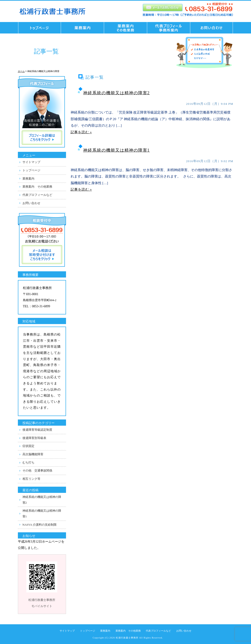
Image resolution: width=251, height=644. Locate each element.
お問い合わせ (213, 28)
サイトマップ (31, 162)
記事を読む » (81, 132)
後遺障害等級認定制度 (37, 430)
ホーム (21, 71)
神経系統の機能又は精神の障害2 (117, 93)
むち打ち (28, 462)
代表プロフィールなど (37, 195)
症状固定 (28, 446)
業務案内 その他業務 (126, 28)
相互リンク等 (31, 479)
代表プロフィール (169, 28)
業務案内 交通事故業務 (83, 28)
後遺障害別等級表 (34, 438)
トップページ (38, 28)
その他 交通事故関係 (37, 471)
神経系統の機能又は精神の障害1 (117, 150)
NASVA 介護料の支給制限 (40, 525)
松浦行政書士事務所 (127, 638)
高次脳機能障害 (33, 454)
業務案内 (28, 179)
